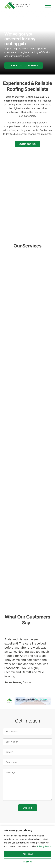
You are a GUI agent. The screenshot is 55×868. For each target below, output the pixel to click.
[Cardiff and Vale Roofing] (17, 6)
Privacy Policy (44, 846)
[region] (27, 847)
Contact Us (28, 144)
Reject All (27, 862)
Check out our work (24, 66)
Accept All (28, 854)
